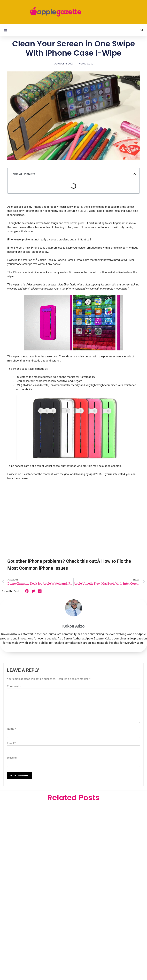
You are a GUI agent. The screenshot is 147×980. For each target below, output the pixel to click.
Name (11, 729)
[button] (5, 30)
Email (11, 743)
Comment (14, 686)
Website (12, 758)
